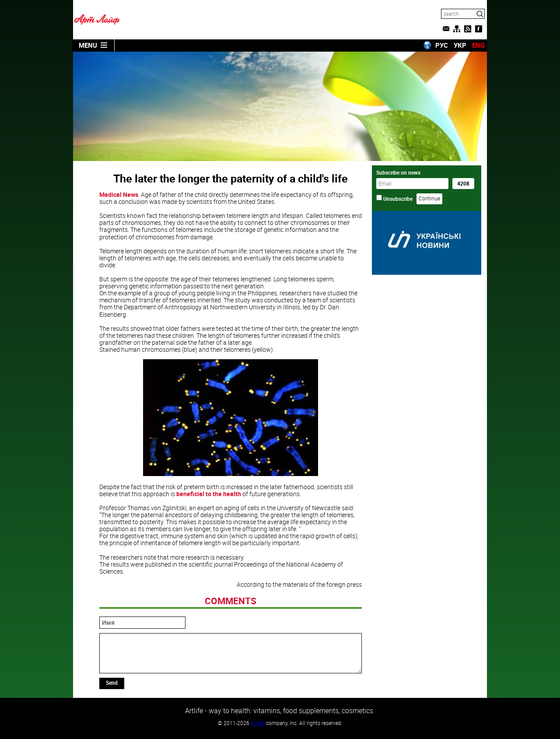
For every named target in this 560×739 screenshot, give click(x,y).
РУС (442, 45)
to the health (223, 494)
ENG (478, 45)
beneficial (190, 494)
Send (112, 683)
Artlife (258, 723)
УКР (460, 45)
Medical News (119, 194)
